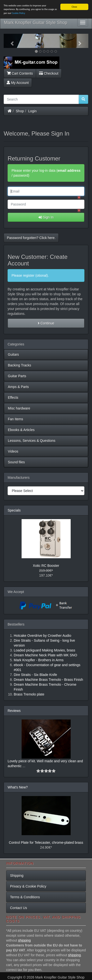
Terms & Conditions (25, 897)
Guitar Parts (17, 376)
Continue (46, 323)
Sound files (16, 462)
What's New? (18, 787)
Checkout (49, 73)
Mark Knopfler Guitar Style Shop (36, 23)
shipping (24, 940)
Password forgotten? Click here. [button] (31, 238)
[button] (10, 41)
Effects (13, 398)
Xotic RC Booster (46, 566)
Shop (20, 111)
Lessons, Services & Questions (32, 441)
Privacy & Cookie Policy (28, 886)
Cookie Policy (19, 13)
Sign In (46, 217)
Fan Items (15, 419)
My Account (18, 82)
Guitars (13, 354)
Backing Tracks (20, 365)
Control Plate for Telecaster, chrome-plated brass (46, 843)
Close (74, 7)
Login (32, 111)
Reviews (14, 711)
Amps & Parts (18, 387)
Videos (13, 451)
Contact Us (19, 908)
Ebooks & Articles (21, 430)
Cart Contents (20, 73)
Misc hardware (19, 408)
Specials (14, 510)
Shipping (17, 876)
